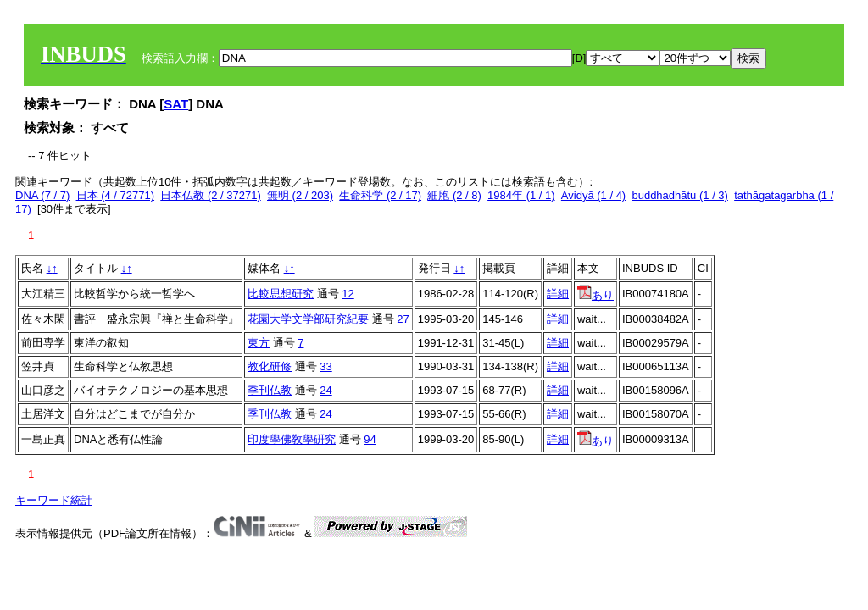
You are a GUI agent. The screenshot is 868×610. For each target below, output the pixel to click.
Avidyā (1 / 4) (593, 195)
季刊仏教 (270, 390)
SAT (176, 104)
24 (325, 390)
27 (403, 319)
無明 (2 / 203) (300, 195)
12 (348, 294)
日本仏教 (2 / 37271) (211, 195)
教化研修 (270, 366)
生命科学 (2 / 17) (380, 195)
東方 (259, 343)
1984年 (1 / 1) (521, 195)
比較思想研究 (281, 294)
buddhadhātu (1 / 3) (679, 195)
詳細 (558, 294)
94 (370, 439)
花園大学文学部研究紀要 (308, 319)
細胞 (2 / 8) (454, 195)
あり (595, 295)
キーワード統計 (54, 500)
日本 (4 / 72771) (116, 195)
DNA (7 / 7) (42, 195)
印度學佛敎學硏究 (292, 439)
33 (325, 366)
